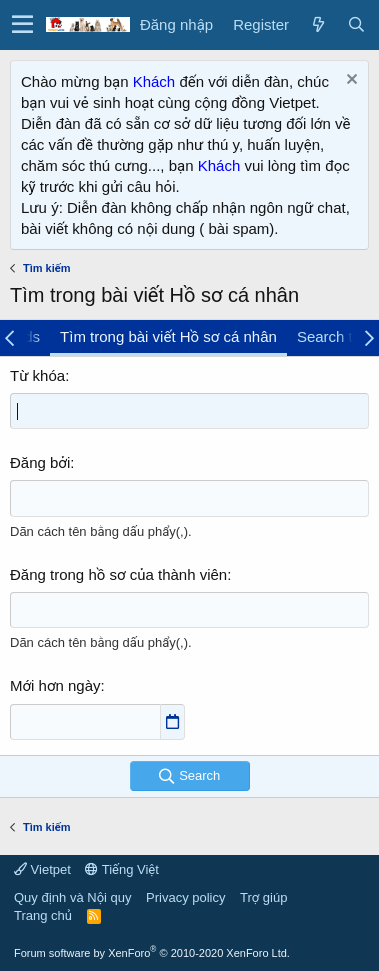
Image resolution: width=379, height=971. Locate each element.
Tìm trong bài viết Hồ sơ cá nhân (168, 336)
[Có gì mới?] (318, 24)
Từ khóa (37, 375)
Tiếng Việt (122, 869)
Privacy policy (185, 897)
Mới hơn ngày (55, 685)
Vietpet (42, 869)
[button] (22, 25)
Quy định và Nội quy (73, 897)
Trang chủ (43, 915)
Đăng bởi (40, 462)
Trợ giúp (263, 897)
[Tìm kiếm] (356, 24)
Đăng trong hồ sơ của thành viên (118, 574)
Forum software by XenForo (152, 953)
